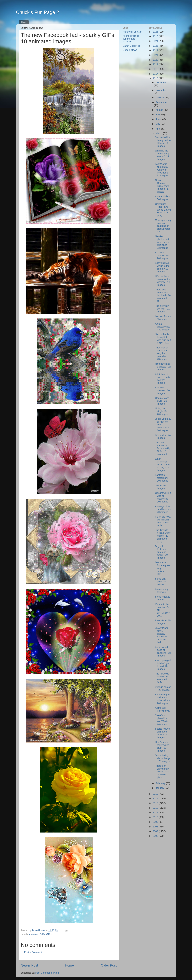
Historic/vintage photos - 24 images (163, 367)
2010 (156, 817)
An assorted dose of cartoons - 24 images (163, 651)
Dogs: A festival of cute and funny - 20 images (161, 552)
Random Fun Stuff (132, 32)
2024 (156, 41)
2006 (156, 836)
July (158, 115)
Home (24, 22)
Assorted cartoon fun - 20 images (163, 255)
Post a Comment (33, 952)
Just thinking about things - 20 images (162, 758)
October (160, 98)
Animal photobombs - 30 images (163, 327)
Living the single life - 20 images (162, 411)
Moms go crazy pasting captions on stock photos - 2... (163, 226)
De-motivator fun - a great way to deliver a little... (162, 568)
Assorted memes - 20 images (162, 390)
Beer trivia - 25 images (163, 622)
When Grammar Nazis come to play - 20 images (162, 465)
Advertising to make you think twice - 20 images (162, 699)
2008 (156, 827)
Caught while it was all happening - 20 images (163, 497)
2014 (156, 799)
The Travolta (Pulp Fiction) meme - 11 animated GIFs (163, 536)
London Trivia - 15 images (163, 318)
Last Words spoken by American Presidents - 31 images (162, 170)
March (159, 133)
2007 (156, 831)
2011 (156, 813)
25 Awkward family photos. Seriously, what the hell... (161, 635)
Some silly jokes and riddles (161, 582)
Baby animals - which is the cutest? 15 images (163, 267)
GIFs (49, 934)
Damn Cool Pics (131, 46)
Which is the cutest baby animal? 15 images (162, 155)
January (160, 788)
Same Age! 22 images (162, 598)
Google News (130, 50)
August (160, 110)
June (159, 119)
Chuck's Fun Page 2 (38, 12)
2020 (156, 60)
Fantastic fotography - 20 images (162, 478)
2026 (156, 32)
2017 (156, 74)
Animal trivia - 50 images (162, 198)
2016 (156, 78)
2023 (156, 46)
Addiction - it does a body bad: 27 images (162, 379)
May (158, 124)
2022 (156, 50)
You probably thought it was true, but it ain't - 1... (163, 339)
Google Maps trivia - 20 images (162, 401)
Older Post (109, 965)
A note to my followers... (162, 591)
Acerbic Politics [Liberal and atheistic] (131, 39)
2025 (156, 36)
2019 (156, 64)
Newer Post (29, 965)
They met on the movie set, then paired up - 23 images (162, 353)
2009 (156, 822)
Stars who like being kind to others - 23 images (163, 142)
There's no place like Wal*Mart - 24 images (162, 720)
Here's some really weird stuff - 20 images (162, 746)
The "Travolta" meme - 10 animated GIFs (162, 678)
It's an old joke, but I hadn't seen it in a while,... (163, 521)
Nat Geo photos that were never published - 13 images (162, 242)
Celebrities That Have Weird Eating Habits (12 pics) (163, 210)
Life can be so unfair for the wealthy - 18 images (163, 281)
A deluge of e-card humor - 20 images (163, 509)
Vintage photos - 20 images (163, 688)
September (161, 102)
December (161, 83)
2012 (156, 808)
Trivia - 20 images (160, 487)
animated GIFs (37, 934)
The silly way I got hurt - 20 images (162, 309)
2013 (156, 803)
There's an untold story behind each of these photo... (162, 772)
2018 (156, 69)
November (161, 90)
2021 (156, 55)
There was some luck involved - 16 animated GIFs (163, 295)
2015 (156, 794)
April (158, 129)
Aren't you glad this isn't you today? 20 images (163, 665)
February (161, 783)
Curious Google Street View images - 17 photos (162, 186)
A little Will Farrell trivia (162, 709)
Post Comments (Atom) (48, 973)
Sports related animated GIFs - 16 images (162, 733)
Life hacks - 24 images (163, 437)
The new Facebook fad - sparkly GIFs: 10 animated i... (162, 448)
